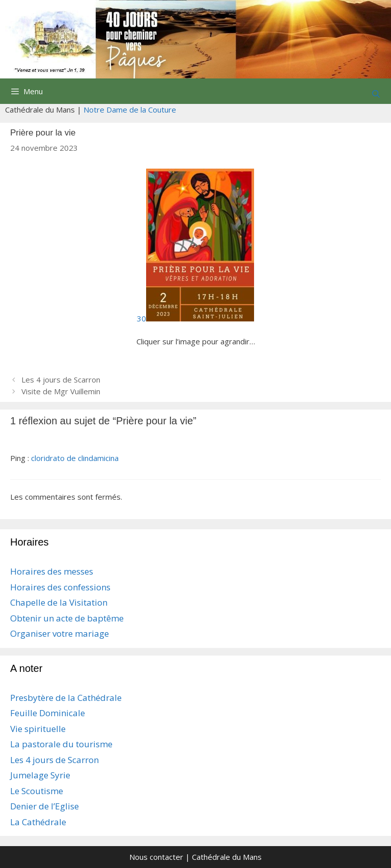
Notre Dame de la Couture (130, 110)
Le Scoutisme (37, 791)
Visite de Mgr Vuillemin (61, 391)
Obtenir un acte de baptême (67, 618)
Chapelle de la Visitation (59, 602)
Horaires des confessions (60, 587)
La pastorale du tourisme (61, 744)
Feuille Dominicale (48, 713)
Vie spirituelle (38, 729)
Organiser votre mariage (60, 633)
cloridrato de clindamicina (75, 458)
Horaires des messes (52, 571)
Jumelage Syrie (40, 775)
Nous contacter (156, 857)
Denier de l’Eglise (45, 806)
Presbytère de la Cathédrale (66, 698)
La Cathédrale (38, 822)
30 (195, 318)
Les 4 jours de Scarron (61, 379)
